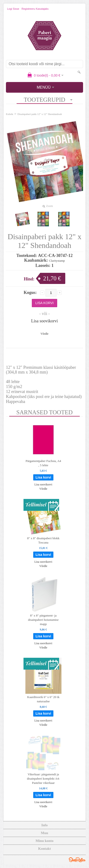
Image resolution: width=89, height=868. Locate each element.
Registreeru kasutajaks (35, 9)
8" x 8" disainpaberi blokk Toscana (43, 540)
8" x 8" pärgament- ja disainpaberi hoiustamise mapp (43, 620)
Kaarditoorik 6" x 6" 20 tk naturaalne (43, 699)
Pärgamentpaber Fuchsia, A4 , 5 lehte (43, 463)
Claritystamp (57, 261)
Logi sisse (13, 9)
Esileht (10, 114)
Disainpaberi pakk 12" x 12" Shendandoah (40, 114)
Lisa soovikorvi (44, 321)
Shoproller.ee (77, 860)
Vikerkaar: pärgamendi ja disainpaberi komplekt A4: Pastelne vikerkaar (43, 779)
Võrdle (44, 334)
